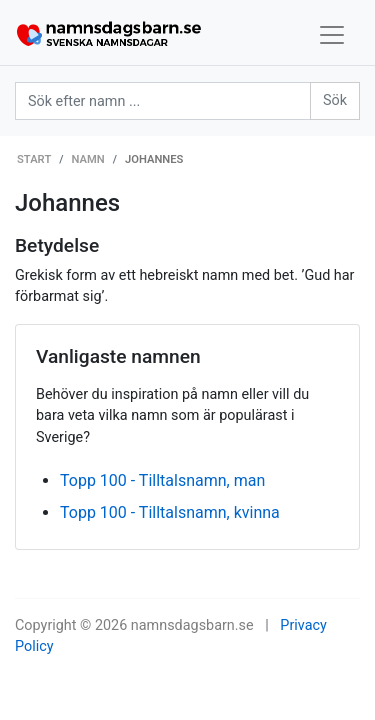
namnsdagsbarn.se (192, 625)
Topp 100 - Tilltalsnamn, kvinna (170, 512)
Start (34, 159)
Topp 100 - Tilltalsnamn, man (162, 480)
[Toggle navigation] (332, 35)
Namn (88, 159)
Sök (335, 100)
